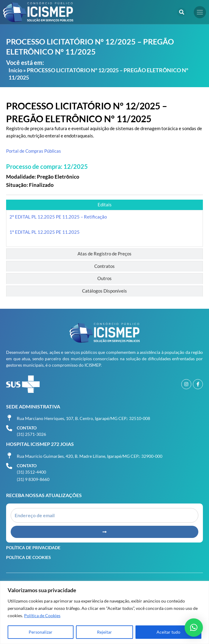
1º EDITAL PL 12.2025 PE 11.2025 (45, 232)
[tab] (105, 205)
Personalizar (41, 632)
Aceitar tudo (168, 632)
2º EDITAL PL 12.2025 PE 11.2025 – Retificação (58, 217)
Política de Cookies (42, 616)
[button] (182, 12)
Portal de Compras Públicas (34, 151)
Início (15, 70)
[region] (105, 612)
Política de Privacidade (33, 548)
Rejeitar (105, 632)
